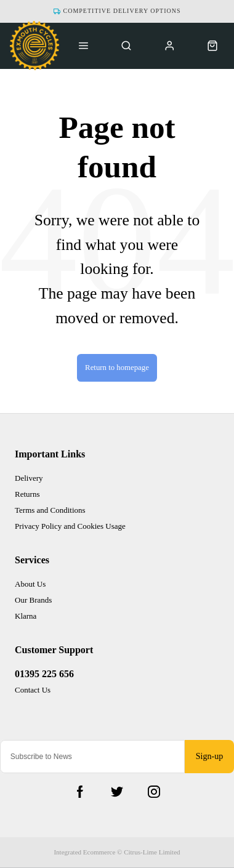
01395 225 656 (44, 674)
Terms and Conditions (50, 510)
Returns (27, 494)
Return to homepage (117, 368)
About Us (30, 584)
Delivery (29, 478)
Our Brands (33, 600)
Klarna (26, 616)
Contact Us (33, 690)
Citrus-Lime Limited (152, 852)
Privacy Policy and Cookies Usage (70, 526)
